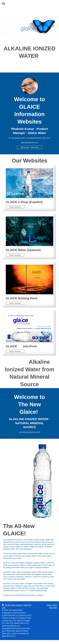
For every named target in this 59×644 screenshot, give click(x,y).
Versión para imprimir (12, 605)
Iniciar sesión (52, 605)
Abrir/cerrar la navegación (29, 3)
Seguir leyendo (15, 207)
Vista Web (53, 608)
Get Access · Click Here (29, 147)
